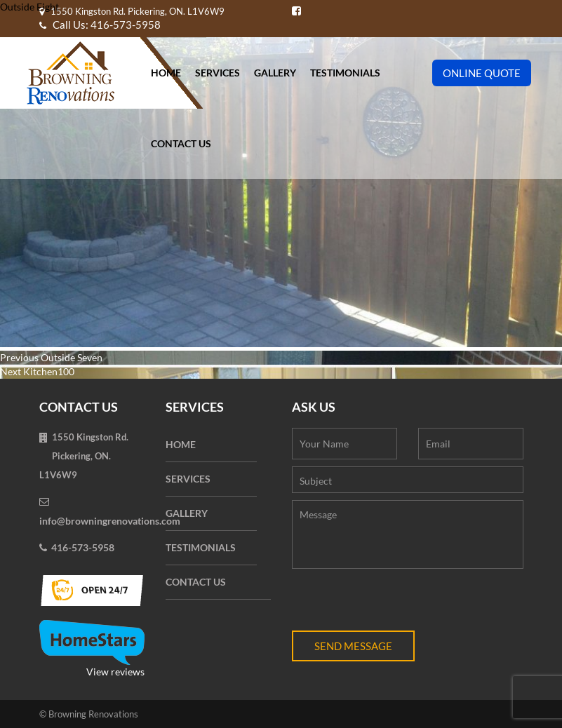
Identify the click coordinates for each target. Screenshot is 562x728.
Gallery (275, 73)
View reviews (92, 649)
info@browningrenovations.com (110, 521)
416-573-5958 (83, 547)
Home (166, 73)
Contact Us (181, 143)
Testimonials (345, 73)
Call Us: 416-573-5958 (100, 25)
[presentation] (399, 603)
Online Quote (482, 73)
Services (218, 73)
